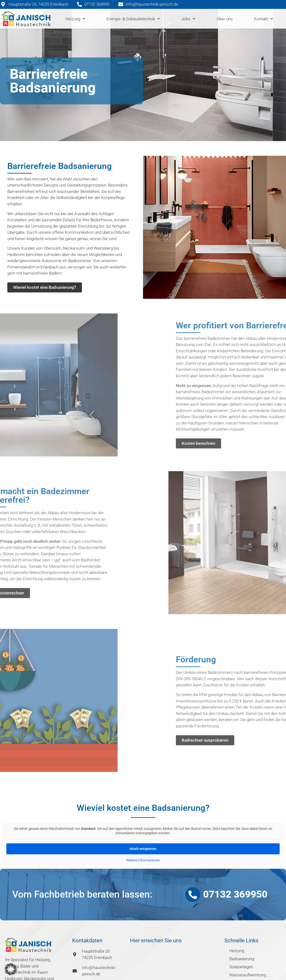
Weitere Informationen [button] (143, 860)
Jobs (188, 19)
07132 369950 (235, 894)
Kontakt (263, 19)
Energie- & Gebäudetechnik (133, 19)
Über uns (225, 19)
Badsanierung (242, 959)
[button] (11, 969)
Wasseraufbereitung (248, 975)
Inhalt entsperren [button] (143, 849)
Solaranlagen (241, 967)
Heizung (75, 19)
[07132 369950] (193, 895)
